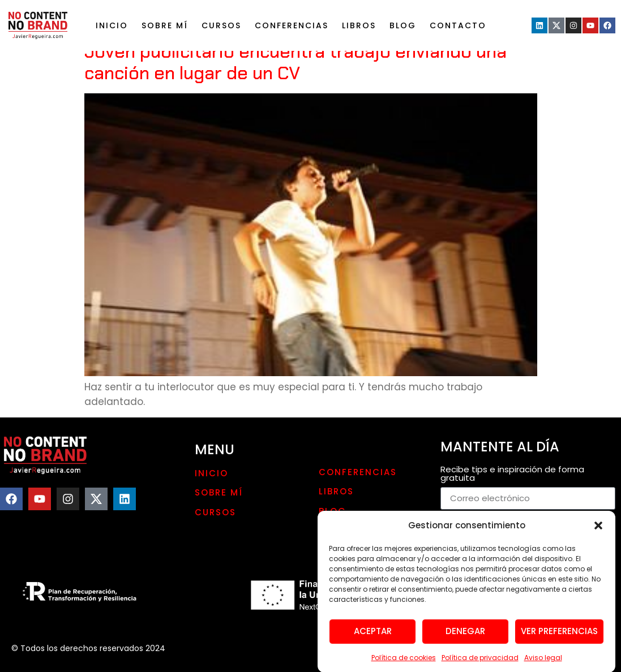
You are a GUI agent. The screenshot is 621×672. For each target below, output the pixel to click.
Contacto (458, 25)
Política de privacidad (480, 662)
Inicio (112, 25)
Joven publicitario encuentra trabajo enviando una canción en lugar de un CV (295, 62)
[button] (598, 531)
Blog (403, 25)
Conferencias (292, 25)
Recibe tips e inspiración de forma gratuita (512, 474)
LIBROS (359, 25)
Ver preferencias (559, 636)
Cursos (221, 25)
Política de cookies (404, 662)
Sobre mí (165, 25)
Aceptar (373, 636)
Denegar (465, 636)
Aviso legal (543, 662)
